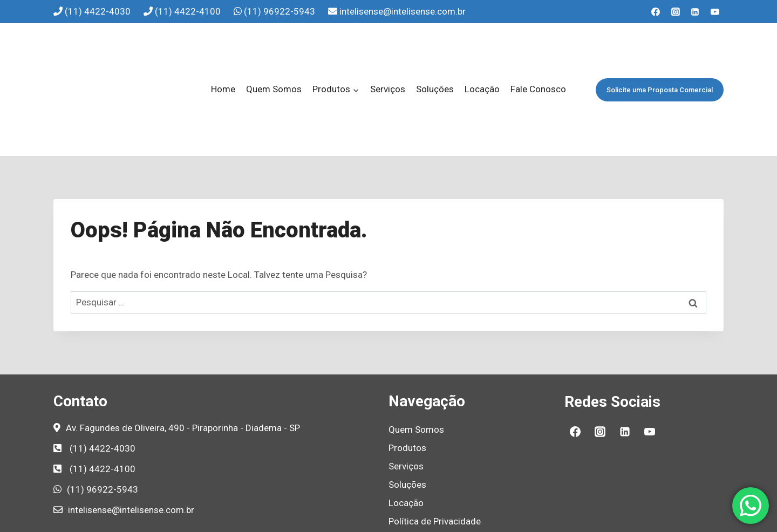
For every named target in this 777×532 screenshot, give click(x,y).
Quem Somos (274, 50)
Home (223, 50)
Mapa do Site (415, 479)
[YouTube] (715, 12)
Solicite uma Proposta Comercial (660, 50)
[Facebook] (656, 12)
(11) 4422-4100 (189, 11)
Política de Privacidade (435, 442)
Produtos (407, 370)
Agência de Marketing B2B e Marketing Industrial (488, 519)
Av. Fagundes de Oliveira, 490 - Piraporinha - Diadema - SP (183, 349)
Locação (482, 50)
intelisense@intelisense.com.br (403, 11)
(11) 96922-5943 (281, 11)
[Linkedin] (695, 12)
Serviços (388, 50)
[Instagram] (676, 12)
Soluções (435, 50)
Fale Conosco (538, 50)
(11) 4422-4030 (99, 11)
